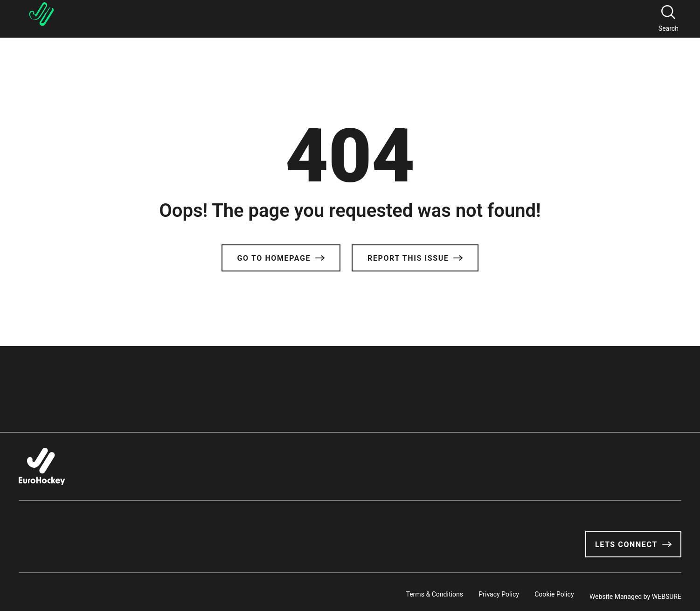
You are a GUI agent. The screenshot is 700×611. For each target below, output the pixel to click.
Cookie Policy (544, 592)
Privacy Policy (478, 592)
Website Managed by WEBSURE (635, 592)
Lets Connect (633, 545)
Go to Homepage (281, 258)
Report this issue (415, 258)
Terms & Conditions (403, 592)
